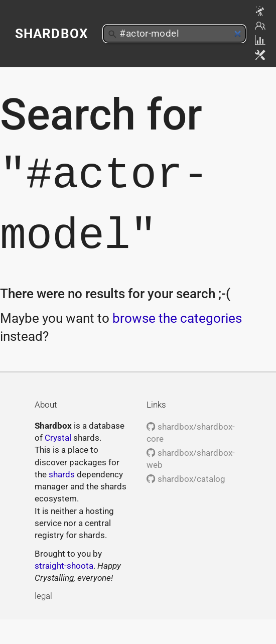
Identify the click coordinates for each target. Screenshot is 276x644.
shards (62, 474)
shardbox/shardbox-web (190, 459)
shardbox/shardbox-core (190, 433)
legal (43, 596)
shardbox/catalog (186, 479)
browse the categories (177, 318)
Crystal (58, 438)
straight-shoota (64, 566)
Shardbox (51, 34)
